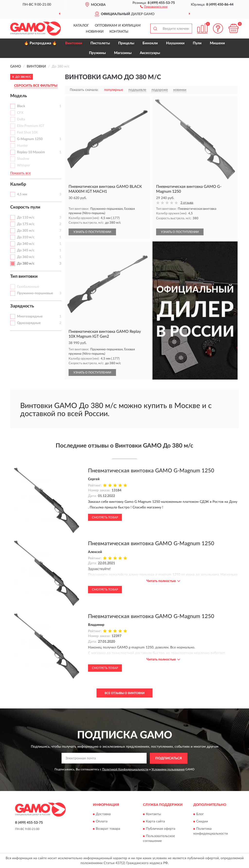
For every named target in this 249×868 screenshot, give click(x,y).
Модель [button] (19, 96)
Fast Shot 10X (27, 133)
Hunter (22, 146)
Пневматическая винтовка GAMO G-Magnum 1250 (151, 471)
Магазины (123, 53)
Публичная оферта (161, 829)
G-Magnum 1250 (30, 139)
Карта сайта (155, 822)
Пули (197, 43)
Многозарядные (30, 316)
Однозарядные (29, 323)
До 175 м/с (26, 224)
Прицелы (126, 43)
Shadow (23, 159)
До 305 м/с (26, 231)
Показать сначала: (84, 90)
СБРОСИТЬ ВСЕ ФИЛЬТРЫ (36, 86)
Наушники (175, 43)
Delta (21, 119)
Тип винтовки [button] (24, 277)
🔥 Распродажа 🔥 (40, 43)
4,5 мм (22, 194)
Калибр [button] (18, 184)
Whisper (23, 165)
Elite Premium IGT (31, 126)
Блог (200, 814)
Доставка (103, 814)
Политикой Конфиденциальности (125, 769)
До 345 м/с (26, 250)
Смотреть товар (105, 517)
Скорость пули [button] (25, 207)
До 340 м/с (26, 244)
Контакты (119, 32)
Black (21, 106)
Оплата (102, 822)
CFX (20, 113)
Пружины (97, 53)
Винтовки (74, 43)
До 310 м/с (26, 237)
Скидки (202, 822)
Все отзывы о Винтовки (124, 693)
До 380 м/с (26, 264)
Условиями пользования (168, 769)
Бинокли (150, 43)
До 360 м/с (26, 257)
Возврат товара (108, 829)
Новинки (95, 32)
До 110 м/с (26, 218)
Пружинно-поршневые (35, 293)
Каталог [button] (81, 26)
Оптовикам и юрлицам (118, 26)
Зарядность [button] (22, 306)
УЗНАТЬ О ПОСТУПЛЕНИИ (92, 232)
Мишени (217, 43)
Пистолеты (100, 43)
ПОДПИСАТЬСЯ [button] (169, 758)
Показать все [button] (20, 173)
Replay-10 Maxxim (31, 152)
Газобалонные (28, 287)
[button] (154, 6)
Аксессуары (150, 53)
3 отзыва (187, 203)
